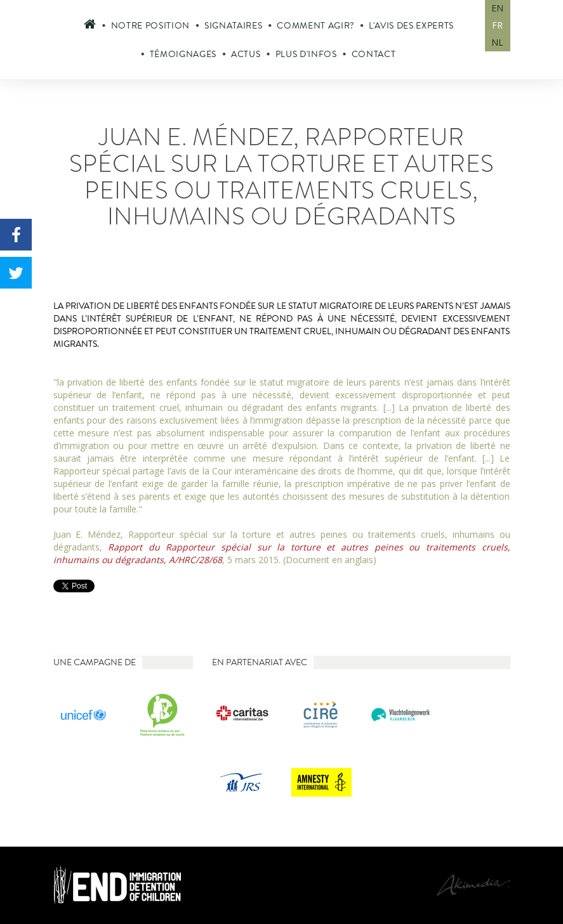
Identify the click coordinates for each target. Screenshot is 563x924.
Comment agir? (315, 26)
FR (497, 25)
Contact (374, 54)
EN (497, 8)
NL (497, 42)
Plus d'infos (306, 54)
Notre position (150, 26)
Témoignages (183, 54)
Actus (246, 54)
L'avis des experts (411, 26)
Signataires (233, 26)
